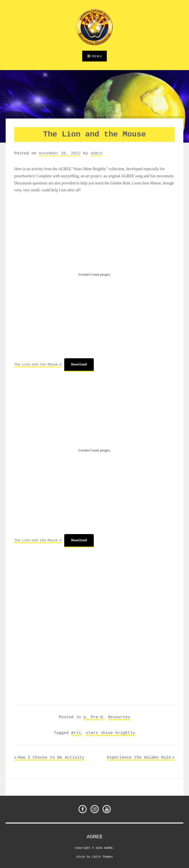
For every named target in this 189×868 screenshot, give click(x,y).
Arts (76, 733)
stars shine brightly (110, 733)
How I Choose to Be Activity (51, 757)
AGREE (95, 837)
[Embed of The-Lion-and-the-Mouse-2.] (94, 450)
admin (97, 153)
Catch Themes (102, 857)
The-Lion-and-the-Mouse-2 (38, 540)
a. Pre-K (93, 717)
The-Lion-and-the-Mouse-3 (38, 364)
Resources (119, 717)
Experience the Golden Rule (139, 757)
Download (79, 364)
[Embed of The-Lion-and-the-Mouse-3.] (94, 274)
